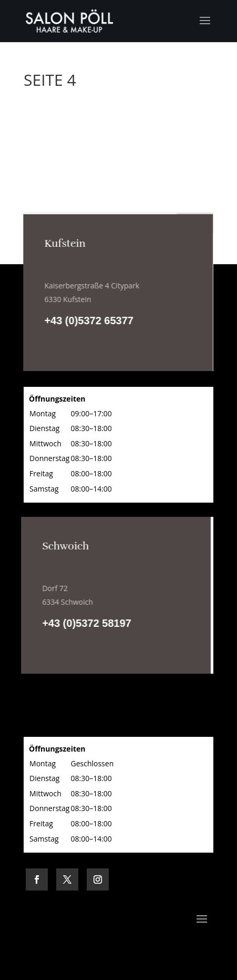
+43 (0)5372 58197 (86, 623)
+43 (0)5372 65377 (89, 321)
